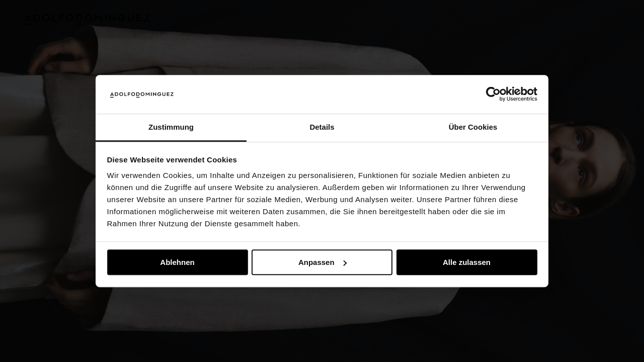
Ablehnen (177, 262)
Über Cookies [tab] (473, 127)
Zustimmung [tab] (171, 127)
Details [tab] (322, 127)
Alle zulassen (467, 262)
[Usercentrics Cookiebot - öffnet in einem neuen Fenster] (493, 95)
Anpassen (323, 262)
